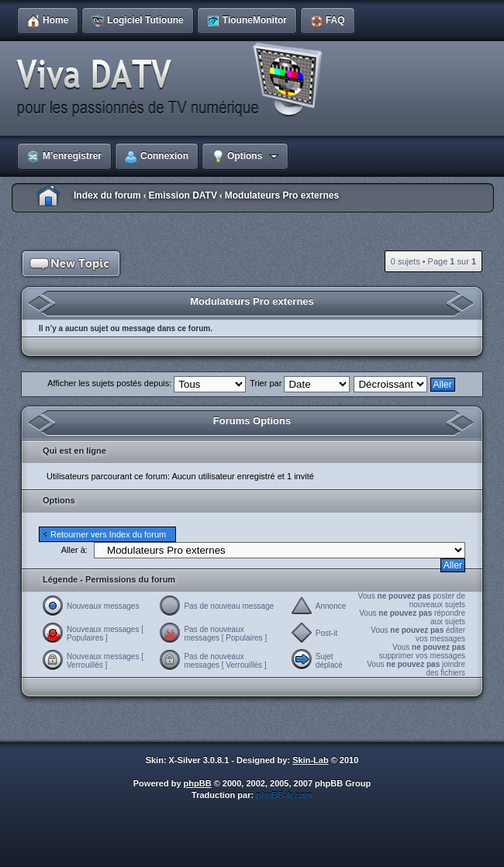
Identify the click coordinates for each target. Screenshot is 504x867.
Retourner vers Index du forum (108, 534)
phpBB (198, 783)
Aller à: (74, 550)
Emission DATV (182, 195)
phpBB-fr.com (284, 795)
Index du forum (107, 195)
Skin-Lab (310, 760)
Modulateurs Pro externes (282, 195)
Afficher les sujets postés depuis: (147, 383)
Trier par (300, 383)
